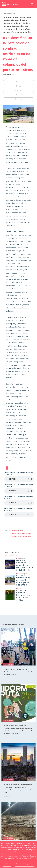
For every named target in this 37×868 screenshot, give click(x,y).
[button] (18, 82)
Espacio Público (21, 559)
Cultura (19, 589)
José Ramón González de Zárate (21, 533)
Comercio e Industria (23, 574)
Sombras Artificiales (18, 537)
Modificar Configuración (24, 864)
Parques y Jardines (12, 13)
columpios (28, 537)
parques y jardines (18, 530)
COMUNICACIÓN (13, 4)
